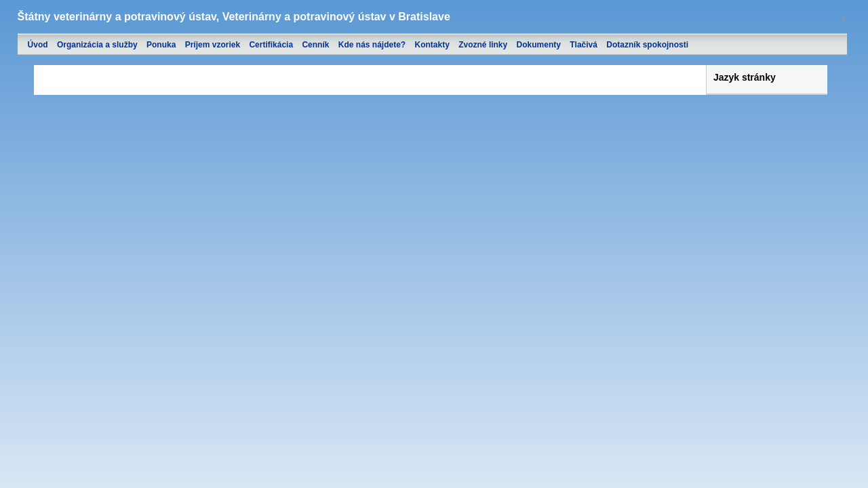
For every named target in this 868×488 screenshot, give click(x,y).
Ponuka (161, 45)
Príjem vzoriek (213, 45)
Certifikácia (271, 45)
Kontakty (432, 45)
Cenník (315, 45)
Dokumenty (539, 45)
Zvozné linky (483, 45)
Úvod (38, 45)
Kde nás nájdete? (372, 45)
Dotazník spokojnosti (647, 45)
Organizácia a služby (97, 45)
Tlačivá (584, 45)
